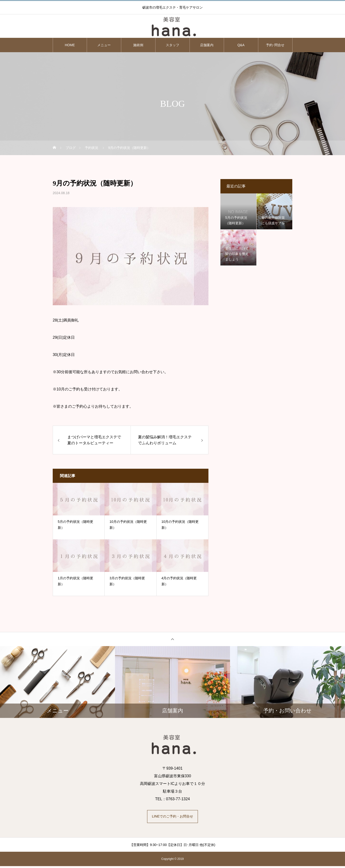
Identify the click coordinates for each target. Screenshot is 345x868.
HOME (70, 45)
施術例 (138, 45)
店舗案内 (207, 45)
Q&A (241, 45)
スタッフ (172, 45)
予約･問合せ (275, 45)
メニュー (104, 45)
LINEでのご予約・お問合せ (172, 817)
